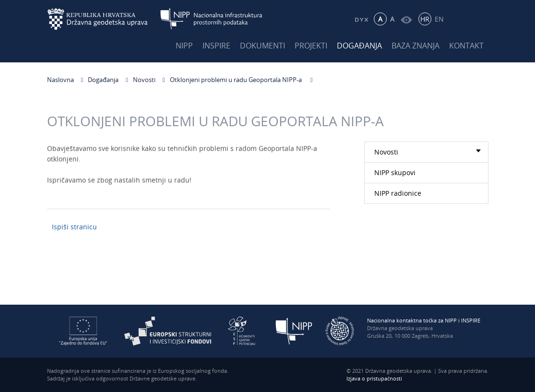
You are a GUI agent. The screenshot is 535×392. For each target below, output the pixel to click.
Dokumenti (262, 46)
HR (425, 19)
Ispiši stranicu (74, 227)
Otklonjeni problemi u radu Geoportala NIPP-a (237, 80)
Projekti (311, 46)
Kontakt (466, 46)
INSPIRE (216, 46)
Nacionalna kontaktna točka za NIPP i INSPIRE (424, 320)
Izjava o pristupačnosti (374, 378)
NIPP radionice (398, 193)
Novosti (144, 80)
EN (439, 19)
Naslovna (60, 80)
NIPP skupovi (395, 172)
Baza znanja (416, 46)
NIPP (184, 46)
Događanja (359, 46)
